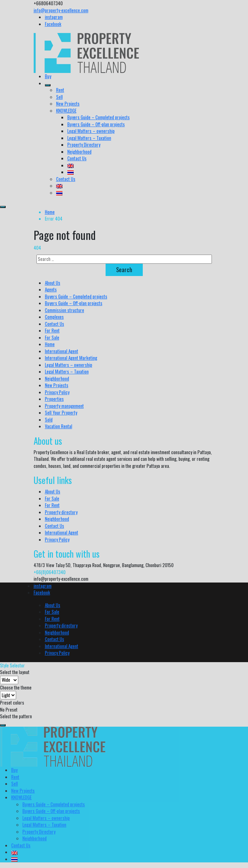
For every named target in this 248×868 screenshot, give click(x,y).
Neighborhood (79, 152)
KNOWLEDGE (66, 110)
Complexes (54, 317)
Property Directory (84, 144)
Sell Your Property (61, 412)
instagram (54, 17)
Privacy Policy (57, 392)
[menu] (3, 207)
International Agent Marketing (71, 358)
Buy (48, 76)
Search (124, 270)
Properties (54, 399)
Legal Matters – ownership (91, 131)
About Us (53, 283)
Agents (51, 289)
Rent (60, 90)
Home (50, 212)
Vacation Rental (59, 426)
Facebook (53, 24)
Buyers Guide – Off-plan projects (96, 124)
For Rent (52, 330)
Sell (59, 97)
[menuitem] (71, 165)
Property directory (61, 512)
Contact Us (77, 158)
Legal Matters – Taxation (89, 138)
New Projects (68, 103)
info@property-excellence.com (61, 10)
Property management (64, 406)
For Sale (52, 337)
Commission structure (65, 310)
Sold (49, 419)
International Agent (62, 351)
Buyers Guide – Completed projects (99, 117)
